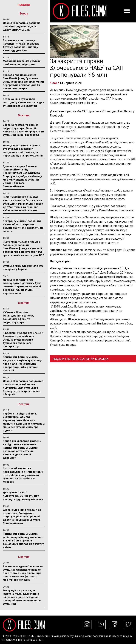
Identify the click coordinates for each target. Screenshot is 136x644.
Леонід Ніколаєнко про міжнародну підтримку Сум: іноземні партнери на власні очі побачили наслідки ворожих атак (22, 286)
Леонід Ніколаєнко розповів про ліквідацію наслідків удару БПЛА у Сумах (22, 26)
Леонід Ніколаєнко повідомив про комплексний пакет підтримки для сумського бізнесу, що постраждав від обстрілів (23, 388)
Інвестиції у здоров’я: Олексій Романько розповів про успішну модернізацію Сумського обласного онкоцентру (23, 340)
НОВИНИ (24, 5)
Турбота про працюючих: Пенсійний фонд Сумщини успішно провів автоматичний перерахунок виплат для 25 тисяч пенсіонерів (23, 82)
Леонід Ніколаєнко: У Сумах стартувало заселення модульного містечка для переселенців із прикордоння (23, 150)
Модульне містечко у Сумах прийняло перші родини (22, 63)
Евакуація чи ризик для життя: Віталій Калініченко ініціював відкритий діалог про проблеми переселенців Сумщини (22, 597)
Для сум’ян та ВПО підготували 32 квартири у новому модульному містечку (23, 496)
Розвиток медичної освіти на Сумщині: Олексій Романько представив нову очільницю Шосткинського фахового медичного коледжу (23, 573)
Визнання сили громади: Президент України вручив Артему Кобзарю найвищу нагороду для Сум (21, 45)
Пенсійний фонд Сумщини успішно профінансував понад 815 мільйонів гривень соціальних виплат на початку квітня (23, 540)
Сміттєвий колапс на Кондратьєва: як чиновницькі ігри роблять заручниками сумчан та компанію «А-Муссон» (23, 475)
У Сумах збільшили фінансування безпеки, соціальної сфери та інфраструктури (18, 317)
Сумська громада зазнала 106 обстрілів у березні (23, 267)
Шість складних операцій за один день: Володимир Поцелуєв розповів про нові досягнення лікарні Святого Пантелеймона (22, 516)
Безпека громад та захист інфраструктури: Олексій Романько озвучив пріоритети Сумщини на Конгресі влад (23, 130)
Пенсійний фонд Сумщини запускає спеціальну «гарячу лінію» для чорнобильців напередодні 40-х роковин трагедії (22, 364)
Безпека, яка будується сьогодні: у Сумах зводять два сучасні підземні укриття (23, 102)
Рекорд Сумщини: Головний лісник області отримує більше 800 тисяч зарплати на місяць (23, 226)
